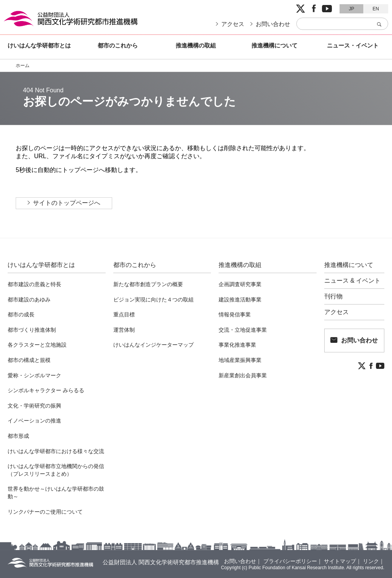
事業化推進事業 (237, 345)
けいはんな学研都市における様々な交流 (56, 451)
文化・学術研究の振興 (34, 406)
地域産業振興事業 (240, 360)
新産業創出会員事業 (243, 375)
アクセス (233, 24)
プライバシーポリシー (290, 561)
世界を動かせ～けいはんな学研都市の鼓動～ (56, 493)
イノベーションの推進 (34, 421)
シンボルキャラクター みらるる (46, 390)
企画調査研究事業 (240, 284)
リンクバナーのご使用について (45, 512)
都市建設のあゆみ (29, 300)
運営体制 (124, 330)
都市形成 (18, 436)
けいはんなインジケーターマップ (154, 345)
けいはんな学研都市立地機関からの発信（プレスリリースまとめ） (56, 470)
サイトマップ (340, 561)
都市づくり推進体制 (32, 330)
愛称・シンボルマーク (34, 375)
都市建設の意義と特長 (34, 284)
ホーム (23, 65)
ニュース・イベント (353, 45)
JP (351, 9)
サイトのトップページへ (67, 203)
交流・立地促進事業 (243, 330)
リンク (371, 561)
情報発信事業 (235, 314)
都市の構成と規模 (29, 360)
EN (376, 9)
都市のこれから (118, 45)
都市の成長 (21, 314)
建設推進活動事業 (240, 300)
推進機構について (274, 45)
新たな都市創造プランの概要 (148, 284)
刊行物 (333, 296)
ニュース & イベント (353, 281)
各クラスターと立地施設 (37, 345)
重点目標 (124, 314)
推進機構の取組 (196, 45)
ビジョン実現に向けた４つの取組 (154, 300)
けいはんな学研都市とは (39, 45)
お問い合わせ (273, 24)
